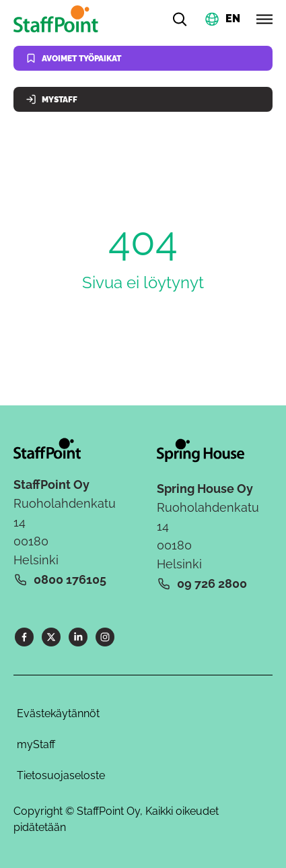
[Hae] (180, 19)
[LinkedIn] (78, 637)
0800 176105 (70, 579)
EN (233, 18)
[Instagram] (105, 637)
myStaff (36, 744)
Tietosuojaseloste (61, 775)
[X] (51, 637)
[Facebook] (24, 637)
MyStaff (51, 99)
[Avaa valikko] (264, 19)
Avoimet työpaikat (73, 58)
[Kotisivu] (59, 19)
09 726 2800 (212, 583)
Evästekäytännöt (58, 713)
